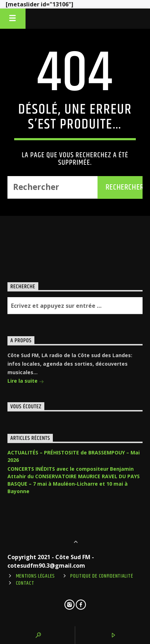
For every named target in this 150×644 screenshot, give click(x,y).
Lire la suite (26, 381)
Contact (25, 583)
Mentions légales (36, 576)
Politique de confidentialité (102, 576)
